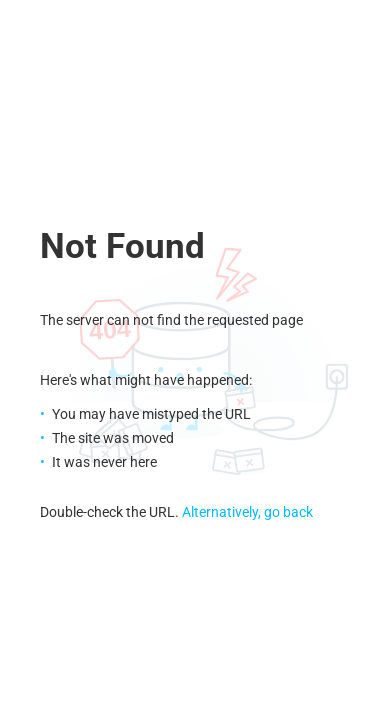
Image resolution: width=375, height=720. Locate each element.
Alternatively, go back (247, 512)
